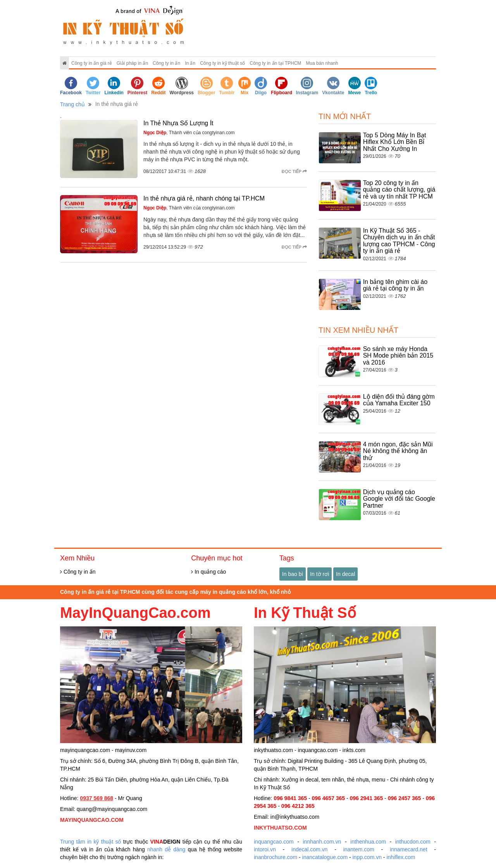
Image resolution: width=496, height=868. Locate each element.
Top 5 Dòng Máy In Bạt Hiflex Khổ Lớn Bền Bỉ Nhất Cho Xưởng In (395, 142)
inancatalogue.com (325, 857)
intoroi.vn (265, 849)
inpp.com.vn (367, 857)
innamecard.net (409, 849)
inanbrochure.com (276, 857)
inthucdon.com (413, 842)
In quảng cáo (208, 572)
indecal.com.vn (309, 849)
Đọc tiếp (294, 171)
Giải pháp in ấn (132, 63)
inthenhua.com (368, 842)
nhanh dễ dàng (166, 849)
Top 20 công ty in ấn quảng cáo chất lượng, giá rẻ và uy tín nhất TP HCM (399, 190)
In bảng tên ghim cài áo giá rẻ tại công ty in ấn (395, 285)
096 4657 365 (328, 798)
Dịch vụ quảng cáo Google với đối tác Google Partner (399, 499)
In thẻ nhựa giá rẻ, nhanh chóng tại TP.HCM (204, 198)
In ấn (190, 63)
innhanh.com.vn (322, 842)
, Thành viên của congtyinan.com (189, 133)
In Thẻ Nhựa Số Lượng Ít (178, 123)
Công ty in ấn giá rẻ (92, 63)
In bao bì (293, 574)
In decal (345, 574)
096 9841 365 (290, 798)
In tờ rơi (319, 574)
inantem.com (359, 849)
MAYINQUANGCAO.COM (92, 820)
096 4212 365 (298, 806)
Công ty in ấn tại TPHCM (275, 63)
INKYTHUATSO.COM (280, 828)
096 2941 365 (367, 798)
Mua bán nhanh (322, 63)
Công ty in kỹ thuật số (222, 63)
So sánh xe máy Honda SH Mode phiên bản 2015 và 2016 (398, 356)
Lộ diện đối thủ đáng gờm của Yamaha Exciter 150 (399, 400)
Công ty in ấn (166, 63)
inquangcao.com (274, 842)
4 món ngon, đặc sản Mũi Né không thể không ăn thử (398, 451)
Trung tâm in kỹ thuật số (90, 842)
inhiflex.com (401, 857)
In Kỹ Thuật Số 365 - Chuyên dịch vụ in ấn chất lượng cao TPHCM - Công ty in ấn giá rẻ (399, 241)
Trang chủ (72, 104)
